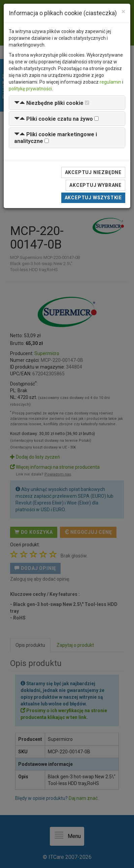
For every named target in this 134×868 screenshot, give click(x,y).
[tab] (67, 103)
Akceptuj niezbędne (93, 172)
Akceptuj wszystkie (93, 198)
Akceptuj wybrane (95, 185)
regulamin (110, 82)
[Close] (123, 12)
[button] (49, 103)
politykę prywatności (30, 89)
